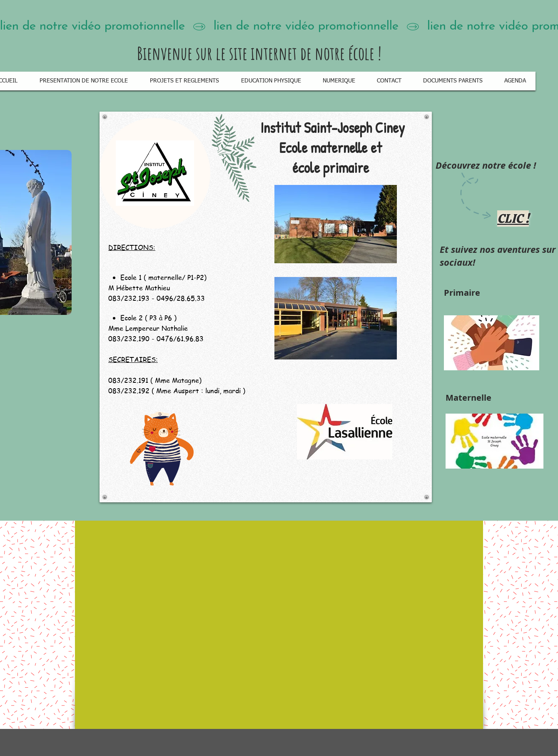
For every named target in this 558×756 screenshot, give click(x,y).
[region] (266, 307)
